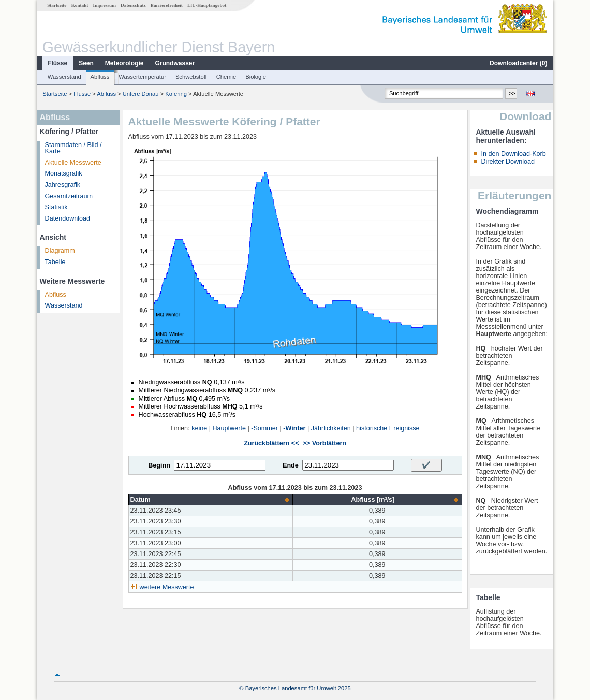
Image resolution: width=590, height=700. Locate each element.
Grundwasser (175, 63)
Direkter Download (508, 162)
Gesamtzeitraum (69, 196)
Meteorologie (124, 63)
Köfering (176, 94)
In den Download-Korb (513, 154)
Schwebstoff (191, 77)
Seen (86, 63)
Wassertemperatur (142, 77)
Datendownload (68, 218)
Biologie (256, 77)
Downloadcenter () (518, 63)
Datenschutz (133, 5)
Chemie (226, 77)
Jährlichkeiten (331, 428)
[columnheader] (211, 500)
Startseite (57, 5)
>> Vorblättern (325, 443)
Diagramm (60, 251)
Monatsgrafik (64, 173)
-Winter (294, 428)
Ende (291, 465)
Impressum (105, 5)
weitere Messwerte (167, 587)
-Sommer (264, 428)
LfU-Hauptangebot (207, 5)
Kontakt (80, 5)
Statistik (56, 207)
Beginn (159, 465)
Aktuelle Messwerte (73, 163)
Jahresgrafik (63, 185)
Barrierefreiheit (167, 5)
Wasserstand (64, 77)
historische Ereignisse (388, 428)
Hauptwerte (229, 428)
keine (199, 428)
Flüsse (57, 63)
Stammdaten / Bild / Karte (73, 148)
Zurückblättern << (271, 443)
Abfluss (100, 77)
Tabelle (55, 262)
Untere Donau (141, 94)
